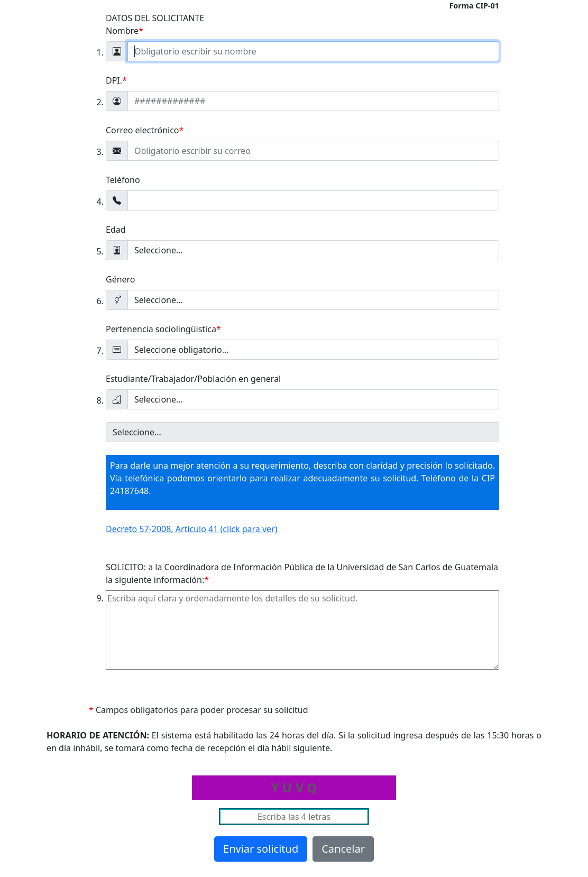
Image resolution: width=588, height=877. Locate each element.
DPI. (116, 80)
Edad (116, 230)
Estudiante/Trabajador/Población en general (193, 379)
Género (121, 279)
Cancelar (343, 849)
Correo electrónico (145, 130)
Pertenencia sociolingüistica (163, 329)
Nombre (125, 31)
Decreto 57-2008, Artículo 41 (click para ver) (191, 529)
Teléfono (123, 180)
